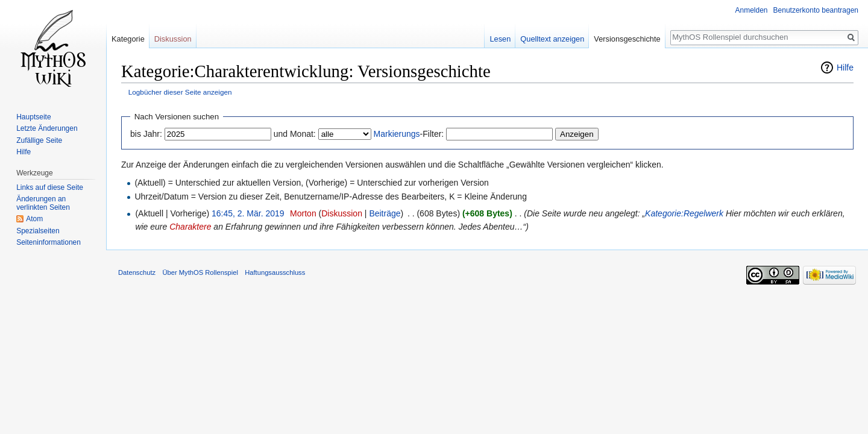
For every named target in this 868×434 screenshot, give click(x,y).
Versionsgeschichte (627, 39)
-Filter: (409, 134)
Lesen (500, 39)
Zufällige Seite (39, 140)
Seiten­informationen (49, 242)
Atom (34, 219)
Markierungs (397, 134)
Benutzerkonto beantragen (816, 10)
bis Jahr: (146, 134)
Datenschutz (137, 272)
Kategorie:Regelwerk (684, 213)
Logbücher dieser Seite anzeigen (180, 92)
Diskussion (342, 213)
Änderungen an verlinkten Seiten (43, 203)
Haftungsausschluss (275, 272)
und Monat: (295, 134)
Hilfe (845, 68)
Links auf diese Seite (50, 187)
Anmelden (752, 10)
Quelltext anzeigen (552, 39)
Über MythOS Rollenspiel (200, 272)
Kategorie (128, 39)
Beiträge (385, 213)
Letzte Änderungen (47, 128)
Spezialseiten (38, 231)
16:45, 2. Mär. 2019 (248, 213)
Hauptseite (33, 117)
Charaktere (190, 227)
